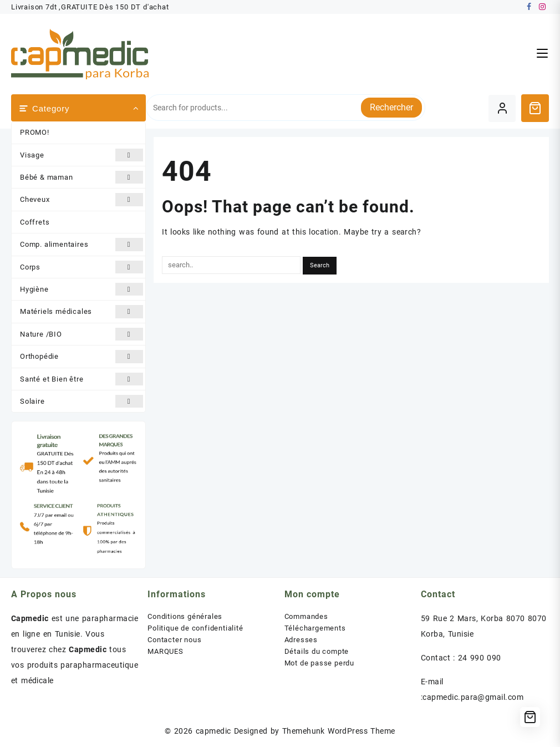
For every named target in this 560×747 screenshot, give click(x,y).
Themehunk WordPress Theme (339, 731)
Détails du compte (317, 651)
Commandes (306, 616)
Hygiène (82, 289)
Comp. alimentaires (82, 244)
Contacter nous (174, 640)
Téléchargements (315, 628)
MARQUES (166, 651)
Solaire (82, 401)
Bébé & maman (82, 177)
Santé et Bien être (82, 379)
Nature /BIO (82, 334)
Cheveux (82, 199)
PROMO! (35, 132)
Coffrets (35, 222)
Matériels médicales (82, 311)
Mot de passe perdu (319, 663)
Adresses (301, 640)
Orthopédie (82, 356)
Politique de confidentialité (195, 628)
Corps (82, 267)
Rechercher (391, 107)
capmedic (213, 731)
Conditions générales (185, 616)
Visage (82, 155)
